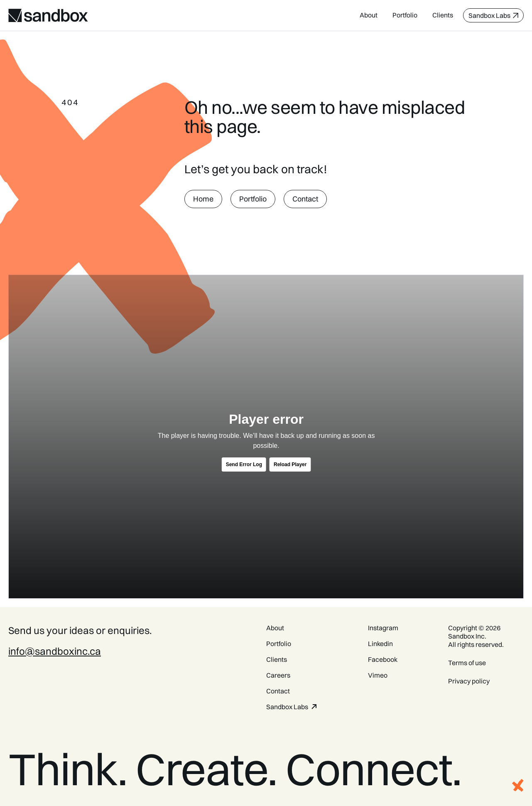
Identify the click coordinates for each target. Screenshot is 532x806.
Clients (443, 15)
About (369, 15)
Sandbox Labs (287, 707)
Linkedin (380, 644)
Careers (278, 675)
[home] (48, 15)
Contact (278, 691)
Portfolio (405, 15)
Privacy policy (469, 681)
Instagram (383, 628)
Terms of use (467, 663)
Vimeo (378, 675)
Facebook (383, 659)
